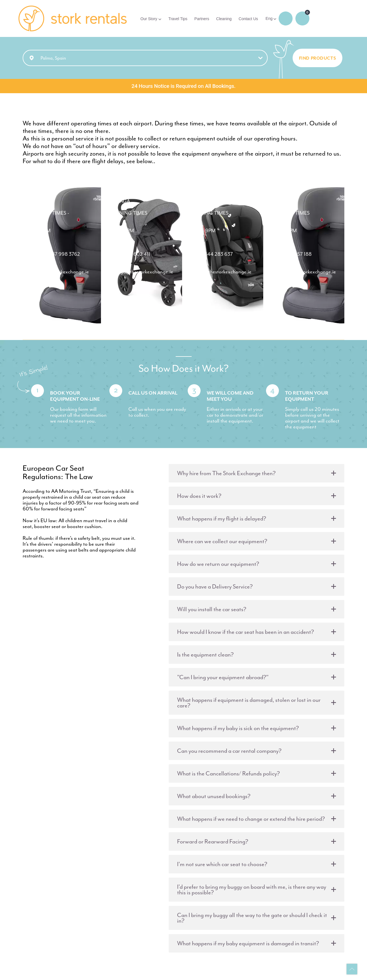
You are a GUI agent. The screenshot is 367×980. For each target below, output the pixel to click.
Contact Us (248, 19)
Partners (202, 19)
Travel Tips (178, 19)
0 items (302, 18)
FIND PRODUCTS (318, 59)
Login (286, 18)
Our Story (149, 19)
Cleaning (224, 19)
